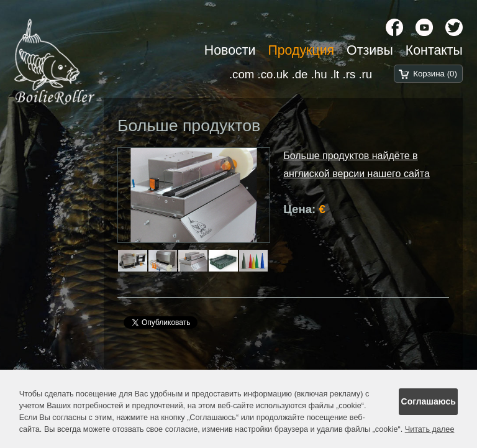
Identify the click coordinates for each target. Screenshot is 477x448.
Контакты (434, 50)
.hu (319, 74)
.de (300, 74)
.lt (335, 74)
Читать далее (430, 429)
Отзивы (370, 50)
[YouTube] (424, 27)
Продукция (301, 50)
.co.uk (273, 74)
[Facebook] (394, 27)
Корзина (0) (435, 74)
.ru (365, 74)
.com (242, 74)
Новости (230, 50)
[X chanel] (454, 27)
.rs (349, 74)
